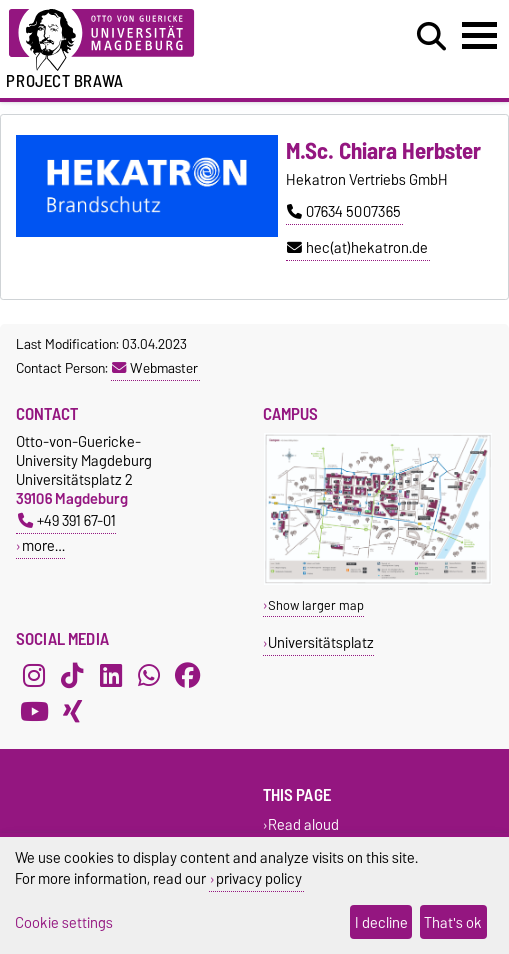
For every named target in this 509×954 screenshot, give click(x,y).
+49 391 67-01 (67, 520)
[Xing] (72, 711)
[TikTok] (72, 675)
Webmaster (155, 368)
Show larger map (316, 605)
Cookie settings (64, 922)
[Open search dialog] (431, 37)
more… (43, 545)
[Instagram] (34, 675)
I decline (381, 922)
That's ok (453, 922)
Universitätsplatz (321, 642)
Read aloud (303, 824)
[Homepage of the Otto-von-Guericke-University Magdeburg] (156, 40)
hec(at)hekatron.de (357, 248)
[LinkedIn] (111, 675)
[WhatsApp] (149, 675)
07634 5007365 (344, 212)
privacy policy (259, 878)
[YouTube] (34, 711)
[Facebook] (188, 675)
